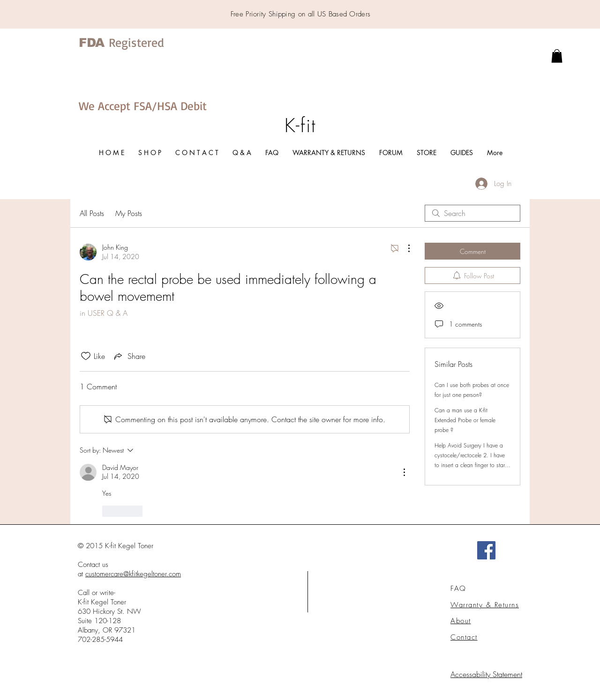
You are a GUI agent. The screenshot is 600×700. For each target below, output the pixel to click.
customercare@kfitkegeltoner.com (133, 574)
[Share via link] (129, 356)
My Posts (129, 213)
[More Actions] (404, 248)
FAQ (458, 588)
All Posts (92, 213)
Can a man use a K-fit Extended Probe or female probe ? (465, 420)
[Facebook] (486, 550)
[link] (557, 56)
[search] (472, 213)
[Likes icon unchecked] (86, 356)
